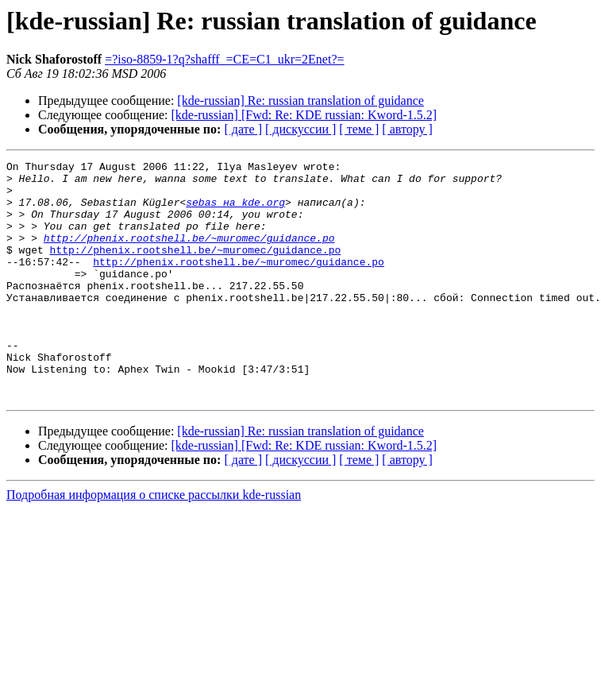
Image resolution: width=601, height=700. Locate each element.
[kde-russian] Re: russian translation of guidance (300, 101)
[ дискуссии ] (300, 129)
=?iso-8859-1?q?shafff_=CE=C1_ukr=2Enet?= (224, 59)
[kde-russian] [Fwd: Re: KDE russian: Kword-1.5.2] (304, 115)
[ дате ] (243, 129)
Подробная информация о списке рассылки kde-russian (154, 542)
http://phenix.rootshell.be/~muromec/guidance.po (189, 254)
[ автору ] (407, 129)
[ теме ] (359, 129)
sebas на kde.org (235, 211)
